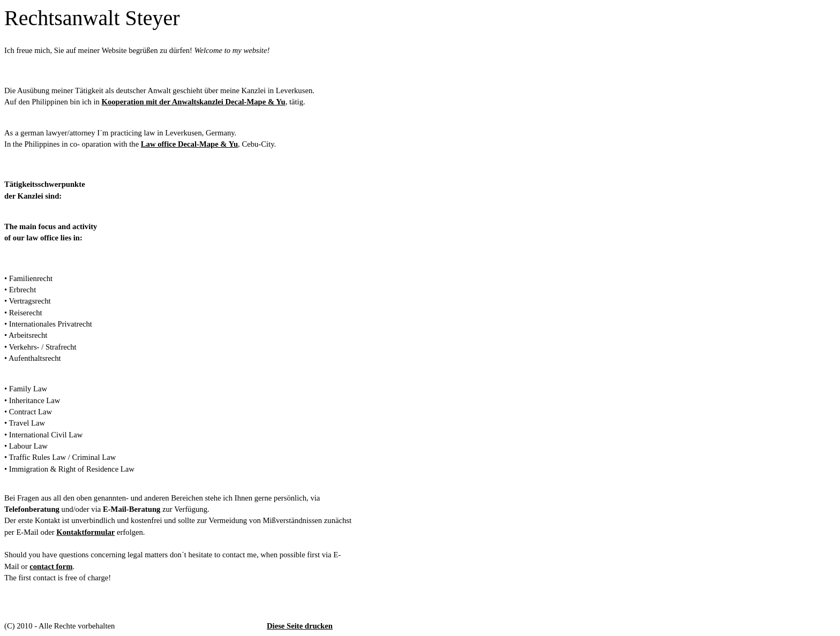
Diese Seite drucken (300, 626)
